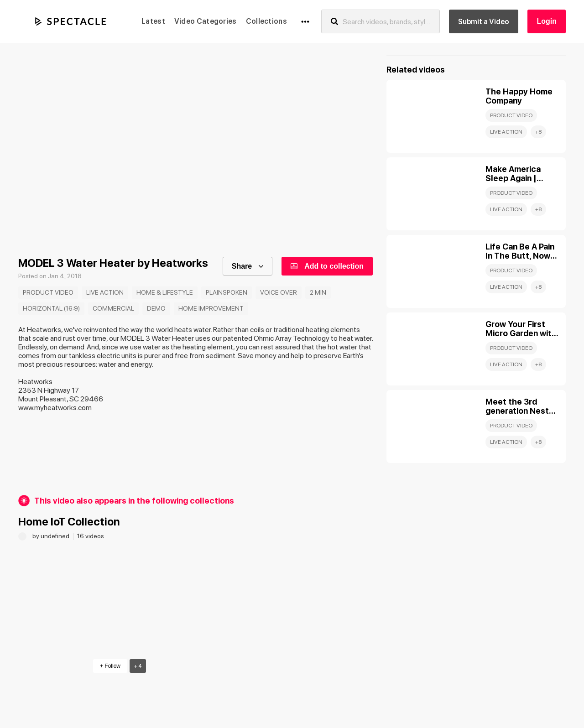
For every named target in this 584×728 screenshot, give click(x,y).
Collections (266, 21)
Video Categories (206, 21)
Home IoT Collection (69, 522)
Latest (153, 21)
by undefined (52, 536)
